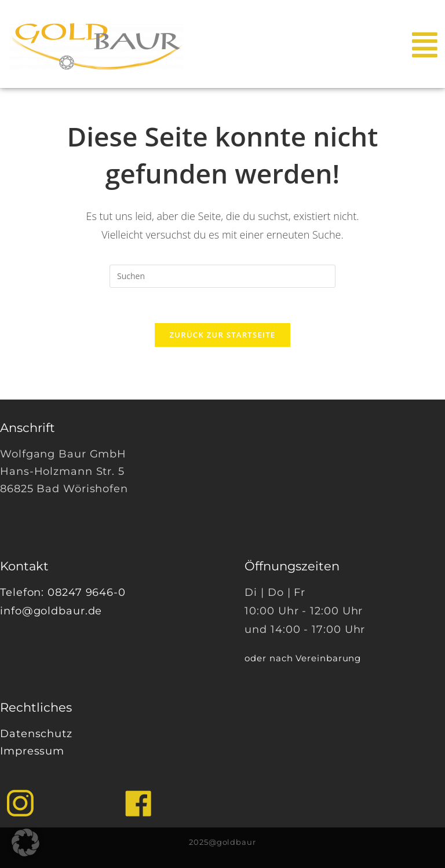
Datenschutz (36, 734)
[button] (25, 843)
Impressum (32, 751)
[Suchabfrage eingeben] (222, 276)
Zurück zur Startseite (223, 335)
